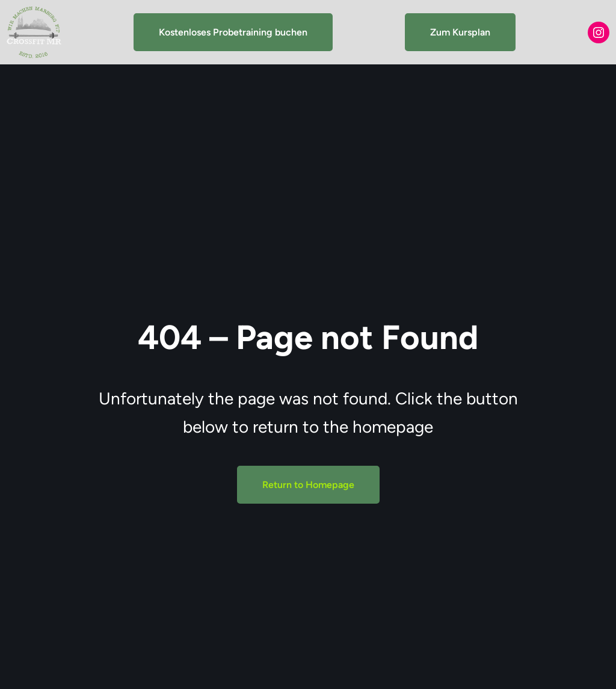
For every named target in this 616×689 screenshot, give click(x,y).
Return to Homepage (308, 485)
